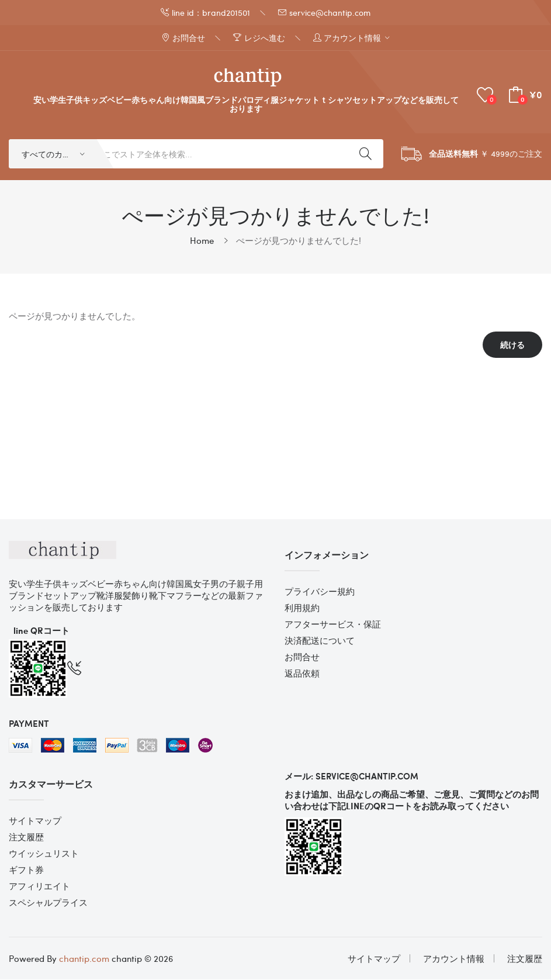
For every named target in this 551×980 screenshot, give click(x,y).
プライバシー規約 (320, 592)
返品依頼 (302, 674)
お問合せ (302, 657)
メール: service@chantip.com (351, 777)
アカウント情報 (454, 959)
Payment (29, 724)
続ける (512, 345)
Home (202, 241)
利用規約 (302, 608)
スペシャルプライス (48, 903)
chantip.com (84, 959)
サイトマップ (35, 821)
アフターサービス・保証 (333, 624)
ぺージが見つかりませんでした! (299, 241)
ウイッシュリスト (44, 854)
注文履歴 (26, 837)
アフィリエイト (39, 886)
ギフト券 (26, 870)
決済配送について (320, 641)
